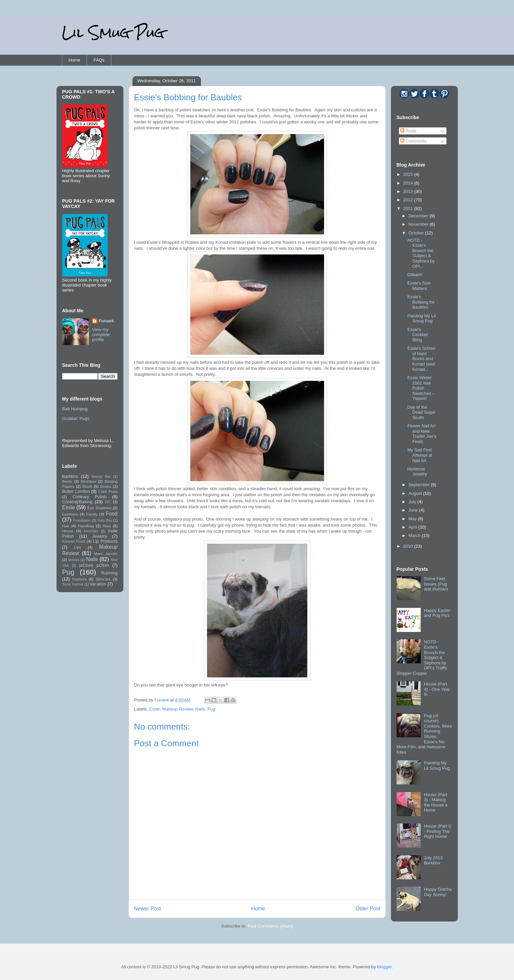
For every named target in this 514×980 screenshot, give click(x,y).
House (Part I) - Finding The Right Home (438, 831)
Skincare (103, 579)
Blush (87, 486)
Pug (211, 709)
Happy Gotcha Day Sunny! (438, 892)
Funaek (162, 700)
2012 (409, 200)
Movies (74, 560)
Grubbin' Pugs (76, 418)
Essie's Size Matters (419, 286)
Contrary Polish (89, 497)
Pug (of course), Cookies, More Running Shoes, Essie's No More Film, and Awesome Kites (424, 734)
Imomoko (91, 531)
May (413, 519)
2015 (409, 174)
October (417, 233)
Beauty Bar (101, 477)
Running (109, 573)
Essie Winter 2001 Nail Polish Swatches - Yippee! (421, 388)
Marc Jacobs (106, 554)
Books (106, 486)
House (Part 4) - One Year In (437, 689)
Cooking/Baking (77, 502)
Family (92, 514)
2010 (409, 546)
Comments (413, 141)
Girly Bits (105, 520)
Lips (77, 547)
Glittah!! (415, 275)
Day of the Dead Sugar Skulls (421, 412)
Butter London (76, 491)
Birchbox (88, 481)
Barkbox (70, 476)
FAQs (99, 60)
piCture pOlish (94, 565)
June (414, 510)
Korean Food (74, 541)
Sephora (79, 579)
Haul (107, 526)
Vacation (98, 584)
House (68, 531)
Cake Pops (108, 491)
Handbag (86, 526)
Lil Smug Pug (113, 33)
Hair (66, 526)
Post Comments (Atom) (270, 926)
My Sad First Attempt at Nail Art (420, 455)
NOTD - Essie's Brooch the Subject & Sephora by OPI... (421, 253)
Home (74, 60)
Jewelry (100, 536)
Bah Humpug (75, 409)
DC (108, 502)
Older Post (368, 909)
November (419, 224)
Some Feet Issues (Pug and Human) (436, 584)
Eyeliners (70, 514)
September (420, 485)
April (413, 527)
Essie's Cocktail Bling (418, 335)
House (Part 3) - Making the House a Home (436, 802)
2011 (409, 208)
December (419, 216)
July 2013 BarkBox (433, 860)
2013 (409, 191)
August (416, 493)
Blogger (384, 967)
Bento (67, 481)
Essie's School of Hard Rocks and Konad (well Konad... (421, 359)
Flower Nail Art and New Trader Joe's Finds (422, 434)
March (415, 535)
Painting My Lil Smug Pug (422, 318)
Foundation (82, 520)
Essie (155, 709)
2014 (409, 183)
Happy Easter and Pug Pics (437, 613)
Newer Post (148, 909)
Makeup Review (178, 709)
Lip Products (105, 541)
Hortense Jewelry (417, 472)
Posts (408, 131)
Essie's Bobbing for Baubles (421, 302)
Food (112, 514)
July (413, 502)
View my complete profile (101, 335)
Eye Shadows (99, 508)
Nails (200, 709)
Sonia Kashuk (73, 584)
